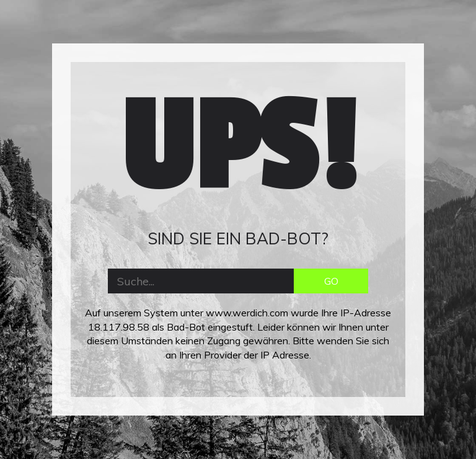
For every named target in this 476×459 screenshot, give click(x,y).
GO (331, 281)
